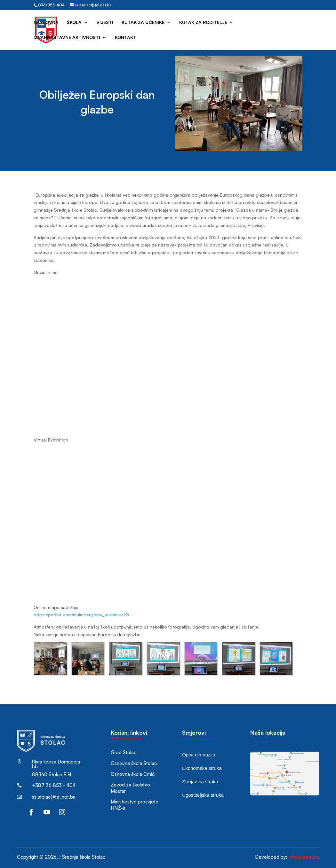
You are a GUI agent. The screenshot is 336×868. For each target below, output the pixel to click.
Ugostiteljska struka (203, 795)
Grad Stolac (124, 752)
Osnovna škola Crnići (133, 774)
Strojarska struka (200, 782)
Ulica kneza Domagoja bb (56, 764)
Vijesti (105, 23)
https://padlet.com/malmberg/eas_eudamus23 (81, 615)
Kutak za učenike (143, 23)
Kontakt (126, 38)
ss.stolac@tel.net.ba (54, 797)
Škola (74, 23)
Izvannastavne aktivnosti (67, 38)
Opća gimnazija (199, 755)
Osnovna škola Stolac (134, 763)
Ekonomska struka (202, 768)
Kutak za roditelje (203, 23)
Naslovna (46, 23)
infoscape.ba (304, 857)
